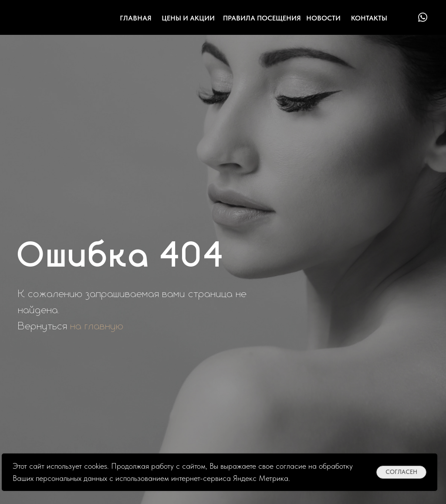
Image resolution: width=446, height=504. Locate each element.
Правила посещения (262, 18)
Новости (323, 18)
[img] (406, 17)
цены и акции (188, 18)
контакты (369, 18)
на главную (97, 326)
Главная (136, 18)
